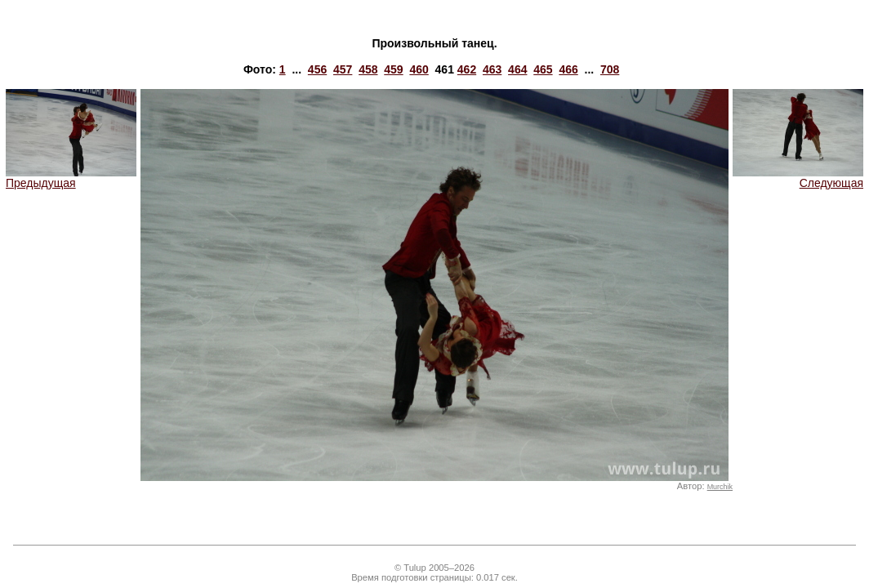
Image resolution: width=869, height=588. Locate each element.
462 (467, 69)
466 (568, 69)
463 (492, 69)
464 (517, 69)
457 (343, 69)
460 (419, 69)
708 (610, 69)
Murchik (720, 487)
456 (317, 69)
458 (368, 69)
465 (543, 69)
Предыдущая (71, 178)
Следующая (798, 178)
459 (393, 69)
